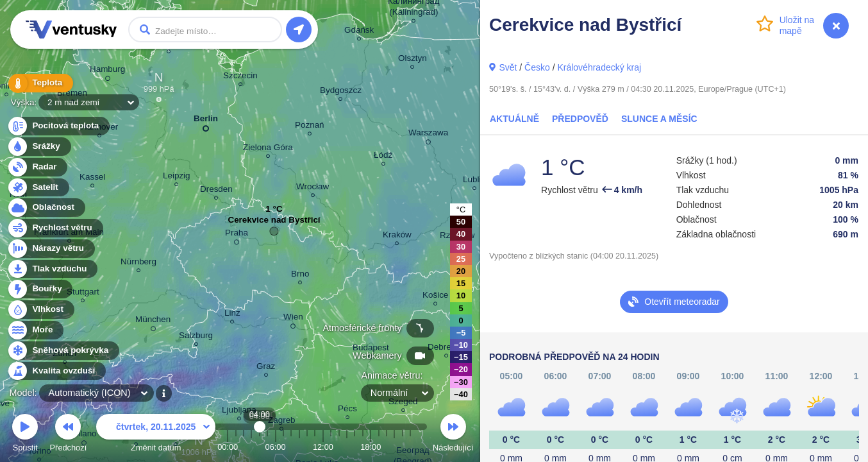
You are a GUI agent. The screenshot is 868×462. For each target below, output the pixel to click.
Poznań (310, 127)
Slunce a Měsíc (659, 119)
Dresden (216, 191)
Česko (537, 67)
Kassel (92, 179)
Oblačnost (46, 208)
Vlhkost (40, 310)
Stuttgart (83, 294)
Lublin (474, 181)
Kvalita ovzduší (56, 371)
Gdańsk (359, 32)
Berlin (206, 121)
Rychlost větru (55, 228)
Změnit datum (156, 435)
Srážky (39, 147)
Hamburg (107, 71)
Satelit (38, 188)
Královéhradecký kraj (599, 67)
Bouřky (40, 289)
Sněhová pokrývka (63, 351)
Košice (435, 297)
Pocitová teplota (58, 126)
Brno (300, 276)
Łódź (383, 157)
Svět (508, 67)
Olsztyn (413, 60)
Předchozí (69, 435)
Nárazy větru (51, 249)
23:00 (410, 447)
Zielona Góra (268, 149)
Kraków (397, 236)
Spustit (25, 435)
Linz (232, 315)
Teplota (40, 83)
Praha (237, 235)
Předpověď (580, 119)
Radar (37, 167)
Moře (35, 330)
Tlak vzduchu (52, 269)
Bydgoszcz (341, 92)
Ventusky (69, 30)
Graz (266, 368)
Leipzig (177, 177)
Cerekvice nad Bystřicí (274, 223)
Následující (453, 435)
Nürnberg (138, 263)
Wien (293, 319)
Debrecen (446, 349)
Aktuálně (514, 119)
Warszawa (428, 135)
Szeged (403, 403)
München (153, 321)
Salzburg (196, 337)
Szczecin (240, 77)
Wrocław (313, 188)
